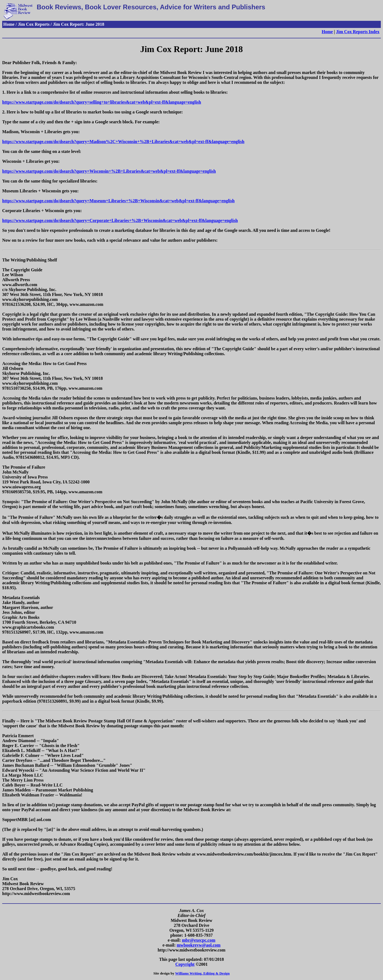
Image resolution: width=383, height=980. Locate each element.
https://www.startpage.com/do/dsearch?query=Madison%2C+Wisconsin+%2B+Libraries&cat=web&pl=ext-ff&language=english (123, 142)
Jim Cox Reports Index (358, 32)
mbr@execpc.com (199, 940)
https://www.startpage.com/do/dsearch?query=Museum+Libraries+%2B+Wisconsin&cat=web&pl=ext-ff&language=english (118, 201)
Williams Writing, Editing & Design (202, 973)
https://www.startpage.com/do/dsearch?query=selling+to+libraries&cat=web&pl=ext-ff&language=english (102, 102)
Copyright (185, 964)
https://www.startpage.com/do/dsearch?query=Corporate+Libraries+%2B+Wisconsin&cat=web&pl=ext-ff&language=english (120, 220)
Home (327, 32)
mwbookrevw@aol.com (199, 945)
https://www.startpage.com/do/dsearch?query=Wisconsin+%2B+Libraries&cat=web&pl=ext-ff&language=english (109, 171)
